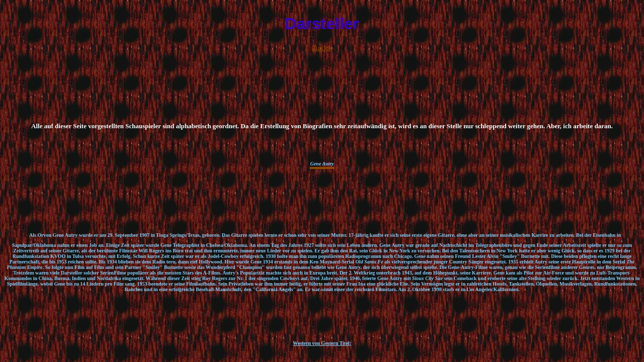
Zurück (322, 48)
